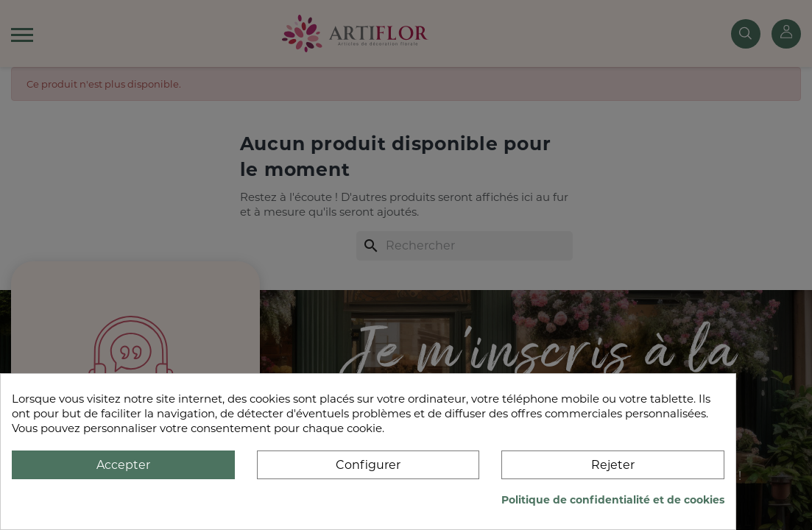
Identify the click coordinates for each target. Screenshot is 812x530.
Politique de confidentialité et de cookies (613, 500)
